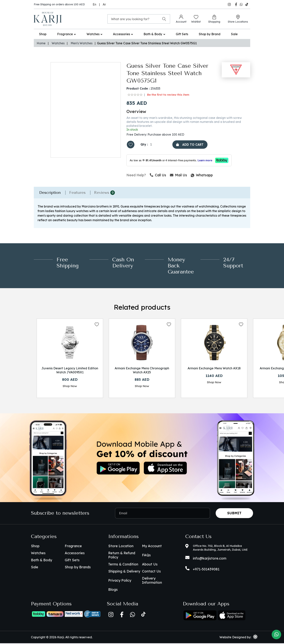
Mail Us (178, 175)
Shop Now (70, 386)
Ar (104, 4)
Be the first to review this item (168, 95)
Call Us (158, 175)
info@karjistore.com (210, 559)
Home (41, 43)
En (94, 4)
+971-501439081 (206, 570)
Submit (234, 514)
